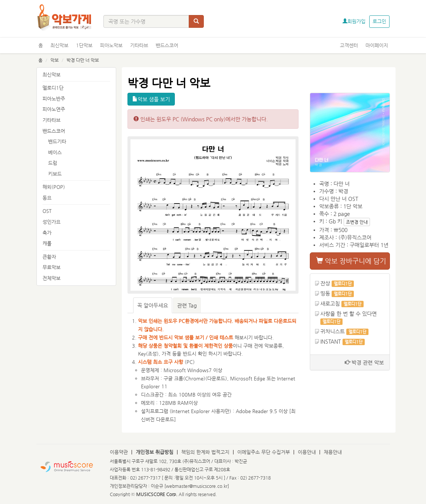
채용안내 (333, 452)
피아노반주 (54, 99)
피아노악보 (111, 45)
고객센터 (349, 45)
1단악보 (84, 45)
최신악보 (59, 45)
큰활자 (49, 257)
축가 (47, 233)
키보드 (55, 174)
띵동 (325, 293)
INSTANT (331, 341)
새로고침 (330, 303)
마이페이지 (377, 45)
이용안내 (307, 452)
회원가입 (354, 21)
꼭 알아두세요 (153, 305)
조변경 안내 (357, 222)
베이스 (55, 152)
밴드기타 (57, 141)
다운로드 (216, 378)
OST (47, 211)
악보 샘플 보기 (151, 99)
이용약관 (119, 452)
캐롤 (47, 243)
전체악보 (52, 278)
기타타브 (139, 45)
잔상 (325, 283)
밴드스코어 (167, 45)
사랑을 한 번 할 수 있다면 (349, 314)
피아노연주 (54, 109)
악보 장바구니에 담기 (351, 261)
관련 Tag (187, 305)
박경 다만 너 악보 (83, 60)
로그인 (379, 21)
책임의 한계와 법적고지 (205, 452)
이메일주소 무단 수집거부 (264, 452)
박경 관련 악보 (364, 362)
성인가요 (52, 222)
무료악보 (52, 267)
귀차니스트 (333, 331)
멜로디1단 (53, 88)
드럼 (53, 163)
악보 (55, 60)
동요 (47, 198)
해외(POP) (54, 187)
